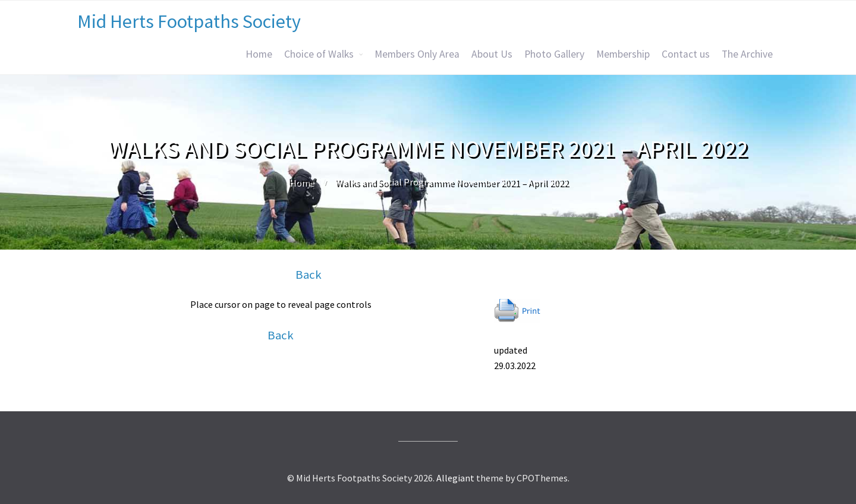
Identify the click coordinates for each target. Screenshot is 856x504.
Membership (623, 54)
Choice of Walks (319, 54)
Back (309, 275)
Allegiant (455, 478)
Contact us (686, 54)
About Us (492, 54)
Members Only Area (417, 54)
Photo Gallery (554, 54)
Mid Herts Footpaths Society (189, 21)
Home (259, 54)
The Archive (747, 54)
